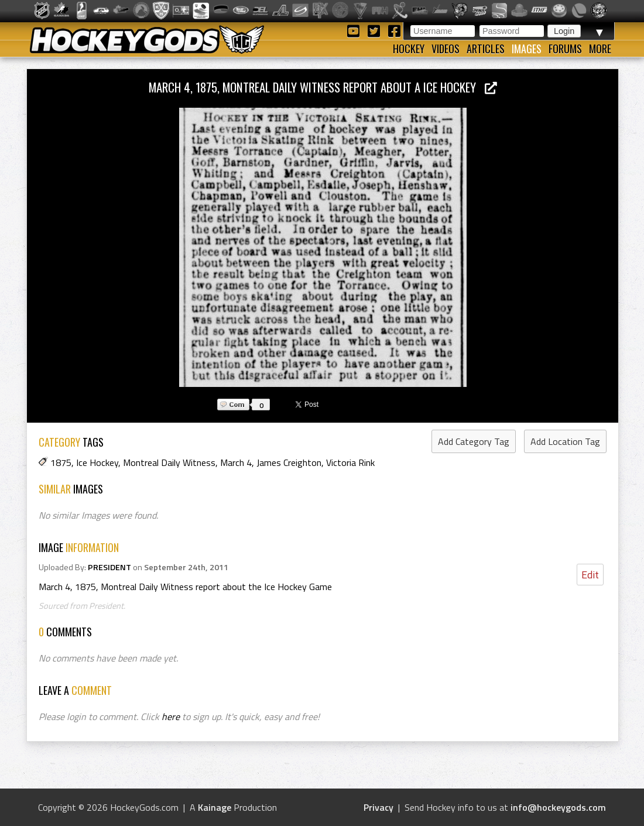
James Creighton (289, 462)
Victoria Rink (350, 462)
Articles (486, 49)
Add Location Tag (565, 441)
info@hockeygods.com (558, 807)
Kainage (215, 807)
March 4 (236, 462)
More (600, 49)
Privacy (378, 807)
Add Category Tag (474, 441)
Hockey (409, 49)
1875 (61, 462)
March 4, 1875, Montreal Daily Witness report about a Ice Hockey (323, 87)
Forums (565, 49)
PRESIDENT (109, 567)
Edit (590, 575)
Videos (446, 49)
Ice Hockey (97, 462)
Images (527, 49)
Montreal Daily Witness (169, 462)
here (171, 717)
